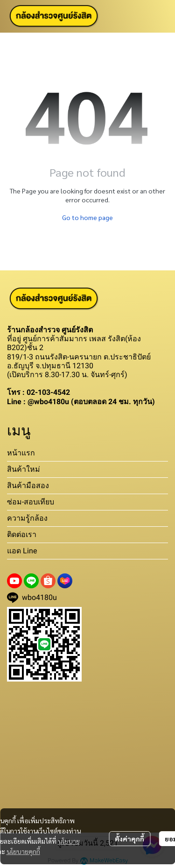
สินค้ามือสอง (28, 486)
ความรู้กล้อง (27, 518)
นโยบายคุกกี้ (23, 851)
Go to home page (87, 217)
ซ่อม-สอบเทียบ (31, 502)
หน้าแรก (21, 453)
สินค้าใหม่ (24, 469)
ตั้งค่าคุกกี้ (129, 839)
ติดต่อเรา (22, 534)
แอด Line (22, 551)
